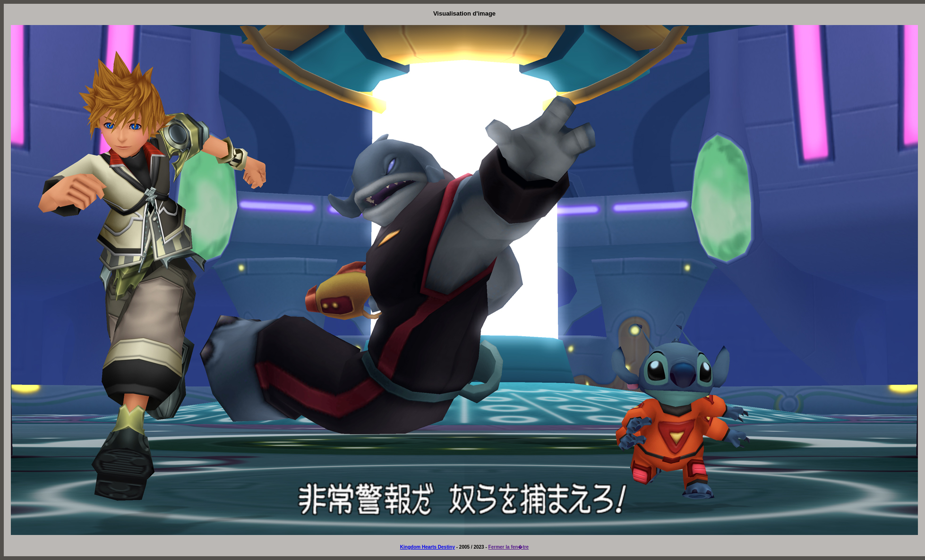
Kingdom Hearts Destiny (428, 547)
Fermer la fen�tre (509, 547)
